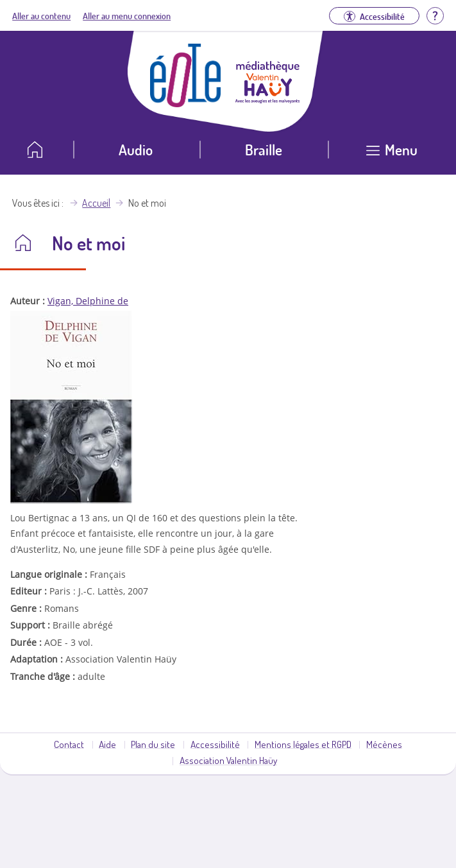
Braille (264, 149)
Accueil (96, 203)
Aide (107, 744)
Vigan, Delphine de (88, 301)
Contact (69, 744)
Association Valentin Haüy (228, 760)
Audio (136, 149)
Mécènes (384, 744)
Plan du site (153, 744)
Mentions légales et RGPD (303, 744)
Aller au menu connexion (127, 15)
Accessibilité (215, 744)
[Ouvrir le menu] (392, 154)
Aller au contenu (41, 15)
